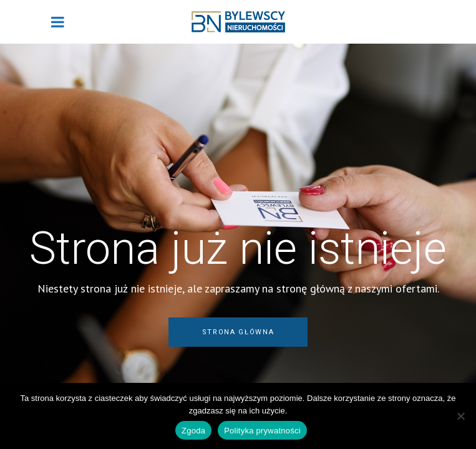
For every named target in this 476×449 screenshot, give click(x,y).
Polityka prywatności (262, 431)
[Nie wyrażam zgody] (460, 416)
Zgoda (193, 431)
